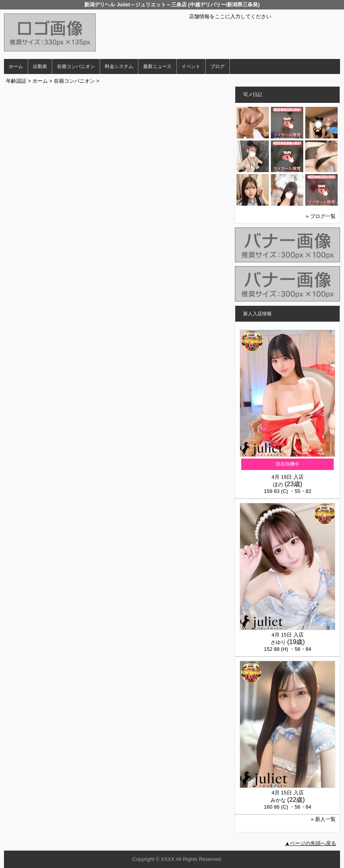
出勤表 (40, 66)
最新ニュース (157, 66)
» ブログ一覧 (321, 216)
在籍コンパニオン (76, 66)
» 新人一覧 (323, 819)
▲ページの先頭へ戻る (310, 843)
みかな (278, 800)
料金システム (119, 66)
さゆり (278, 642)
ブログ (217, 66)
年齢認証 (16, 81)
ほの (278, 484)
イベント (191, 66)
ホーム (16, 66)
